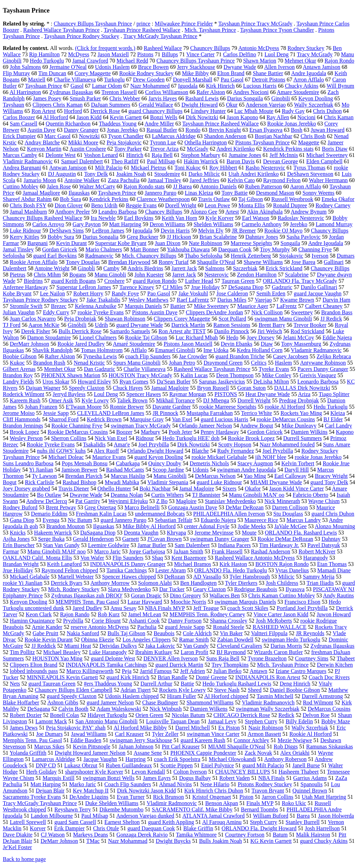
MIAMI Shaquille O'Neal (237, 747)
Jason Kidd (89, 117)
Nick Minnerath (282, 501)
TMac (93, 841)
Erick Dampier (19, 136)
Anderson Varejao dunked (145, 816)
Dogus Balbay (195, 778)
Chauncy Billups (330, 231)
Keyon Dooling (316, 98)
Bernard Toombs (260, 809)
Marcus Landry (303, 520)
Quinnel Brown (310, 791)
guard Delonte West (113, 658)
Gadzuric (282, 287)
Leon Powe (217, 205)
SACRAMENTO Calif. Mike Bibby (192, 809)
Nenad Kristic (89, 363)
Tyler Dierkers (241, 583)
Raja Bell (162, 155)
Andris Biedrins (145, 268)
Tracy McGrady (315, 54)
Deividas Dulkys (118, 646)
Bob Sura (71, 199)
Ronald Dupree (290, 205)
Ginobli (87, 268)
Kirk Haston (233, 564)
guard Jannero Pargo (124, 520)
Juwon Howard (334, 614)
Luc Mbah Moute (254, 111)
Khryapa (176, 533)
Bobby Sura (61, 237)
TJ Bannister (206, 495)
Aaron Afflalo (306, 186)
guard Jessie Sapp (185, 627)
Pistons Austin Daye (155, 312)
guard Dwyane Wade (139, 325)
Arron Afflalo (309, 80)
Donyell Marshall (193, 80)
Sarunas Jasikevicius (222, 382)
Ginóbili (77, 325)
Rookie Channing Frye (77, 426)
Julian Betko (227, 671)
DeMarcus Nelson (215, 476)
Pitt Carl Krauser (181, 747)
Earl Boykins (139, 218)
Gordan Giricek (59, 249)
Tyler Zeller (165, 734)
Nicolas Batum (188, 715)
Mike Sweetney (212, 306)
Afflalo (139, 350)
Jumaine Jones (245, 155)
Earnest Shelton (122, 822)
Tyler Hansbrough (250, 577)
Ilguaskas (103, 526)
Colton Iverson (190, 772)
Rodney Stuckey (306, 48)
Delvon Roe (316, 715)
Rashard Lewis (202, 98)
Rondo (193, 130)
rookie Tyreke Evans (101, 312)
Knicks (18, 533)
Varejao (263, 300)
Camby (111, 268)
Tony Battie (234, 193)
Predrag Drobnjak (299, 400)
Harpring (136, 759)
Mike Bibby (195, 73)
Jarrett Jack (184, 268)
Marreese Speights (252, 243)
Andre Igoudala (325, 243)
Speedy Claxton (87, 388)
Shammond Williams (210, 702)
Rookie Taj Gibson (146, 338)
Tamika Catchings (127, 570)
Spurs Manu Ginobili (137, 363)
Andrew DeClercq (47, 501)
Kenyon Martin (44, 149)
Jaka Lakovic (160, 646)
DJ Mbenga (216, 400)
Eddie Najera (337, 338)
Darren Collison (290, 507)
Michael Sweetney (327, 155)
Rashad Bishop (79, 482)
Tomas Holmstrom (102, 350)
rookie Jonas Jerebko (318, 457)
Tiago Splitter (334, 394)
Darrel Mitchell (192, 728)
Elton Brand (231, 73)
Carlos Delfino (240, 54)
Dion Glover (69, 205)
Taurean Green (238, 281)
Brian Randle (173, 677)
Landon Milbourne (52, 816)
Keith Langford (65, 564)
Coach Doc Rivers (329, 677)
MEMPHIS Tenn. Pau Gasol (87, 602)
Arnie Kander (47, 627)
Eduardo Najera (218, 520)
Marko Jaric (83, 784)
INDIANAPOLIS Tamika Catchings (106, 665)
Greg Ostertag (100, 507)
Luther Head (199, 281)
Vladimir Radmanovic (28, 161)
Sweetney (302, 312)
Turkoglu (114, 80)
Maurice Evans (109, 457)
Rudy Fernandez (235, 451)
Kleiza (338, 413)
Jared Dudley (87, 608)
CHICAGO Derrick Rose (242, 715)
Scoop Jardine (168, 470)
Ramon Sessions (232, 325)
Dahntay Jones (262, 237)
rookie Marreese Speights (228, 407)
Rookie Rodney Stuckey (146, 73)
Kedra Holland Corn (260, 350)
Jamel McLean (145, 614)
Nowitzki (89, 136)
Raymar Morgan (188, 394)
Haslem (283, 363)
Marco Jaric (107, 551)
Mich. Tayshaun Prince (210, 30)
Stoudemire (167, 174)
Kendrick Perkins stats (288, 149)
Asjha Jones (16, 539)
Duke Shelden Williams (112, 803)
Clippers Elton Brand (34, 665)
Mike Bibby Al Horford (149, 526)
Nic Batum (80, 520)
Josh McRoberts (274, 621)
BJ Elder (333, 419)
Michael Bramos (193, 564)
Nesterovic (216, 275)
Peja (127, 671)
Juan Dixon (168, 243)
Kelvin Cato (241, 180)
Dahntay (331, 539)
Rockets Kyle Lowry (182, 690)
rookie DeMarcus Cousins (286, 419)
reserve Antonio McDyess (100, 627)
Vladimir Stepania (168, 482)
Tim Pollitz (22, 652)
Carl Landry (338, 426)
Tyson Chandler (126, 136)
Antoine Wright (52, 268)
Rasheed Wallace (163, 48)
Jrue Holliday (18, 570)
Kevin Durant (72, 243)
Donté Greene (211, 677)
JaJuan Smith (188, 551)
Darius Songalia (101, 237)
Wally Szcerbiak (310, 728)
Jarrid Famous (156, 671)
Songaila (290, 243)
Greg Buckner (143, 237)
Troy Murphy (275, 249)
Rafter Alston (60, 356)
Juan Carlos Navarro (33, 319)
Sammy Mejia (318, 577)
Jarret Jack (184, 275)
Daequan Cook (235, 249)
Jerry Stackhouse (196, 67)
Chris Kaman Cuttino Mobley (282, 596)
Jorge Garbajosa (147, 551)
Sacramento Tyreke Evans (32, 797)
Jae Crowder (193, 356)
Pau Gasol (232, 80)
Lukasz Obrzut (81, 765)
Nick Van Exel (111, 438)
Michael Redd (132, 61)
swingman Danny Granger (220, 539)
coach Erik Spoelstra (177, 759)
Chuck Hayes (128, 388)
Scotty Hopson (235, 444)
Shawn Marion (260, 61)
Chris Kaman (339, 117)
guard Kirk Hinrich (128, 677)
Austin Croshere (88, 149)
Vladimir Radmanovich (268, 702)
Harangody (316, 558)
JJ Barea (182, 186)
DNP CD (46, 765)
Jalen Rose (59, 186)
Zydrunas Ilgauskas (71, 92)
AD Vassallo (207, 577)
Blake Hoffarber (21, 702)
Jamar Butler (152, 545)
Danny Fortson (185, 621)
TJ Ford (12, 325)
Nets (15, 684)
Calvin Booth (73, 709)
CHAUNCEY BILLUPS (242, 772)
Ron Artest (44, 111)
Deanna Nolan (127, 495)
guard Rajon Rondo (155, 281)
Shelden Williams (213, 224)
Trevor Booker (310, 325)
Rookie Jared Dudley (81, 344)
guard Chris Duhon (333, 514)
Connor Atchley (251, 740)
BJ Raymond (231, 652)
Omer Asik (61, 400)
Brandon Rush (49, 363)
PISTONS (226, 394)
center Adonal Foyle (207, 526)
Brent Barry (272, 325)
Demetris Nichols (209, 463)
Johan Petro (182, 363)
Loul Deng (106, 394)
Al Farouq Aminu (222, 822)
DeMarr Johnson (59, 841)
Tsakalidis (94, 444)
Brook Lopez (24, 432)
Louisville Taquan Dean (173, 721)
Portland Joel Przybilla (302, 608)
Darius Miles (232, 300)
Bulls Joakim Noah (220, 841)
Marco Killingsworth (90, 671)
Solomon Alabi (155, 583)
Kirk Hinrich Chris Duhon (214, 791)
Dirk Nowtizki (194, 444)
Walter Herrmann (328, 180)
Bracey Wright (331, 476)
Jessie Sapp (56, 413)
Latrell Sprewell (28, 822)
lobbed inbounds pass (34, 671)
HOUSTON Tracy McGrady (141, 375)
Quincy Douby (165, 463)
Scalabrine (297, 275)
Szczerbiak (245, 268)
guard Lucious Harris (224, 419)
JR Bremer (244, 231)
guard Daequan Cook (151, 828)
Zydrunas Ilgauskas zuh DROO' (87, 596)
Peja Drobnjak (80, 319)
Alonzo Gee (204, 212)
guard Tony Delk (329, 482)
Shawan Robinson (125, 319)
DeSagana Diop (246, 287)
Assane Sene (148, 753)
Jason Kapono (242, 117)
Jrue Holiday (205, 287)
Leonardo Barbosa (318, 382)
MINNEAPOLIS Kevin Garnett (63, 677)
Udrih (101, 325)
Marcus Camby (20, 155)
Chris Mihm (47, 275)
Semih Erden (271, 293)
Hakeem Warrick (53, 533)
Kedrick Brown (104, 419)
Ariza (304, 394)
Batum (280, 835)
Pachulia (147, 627)
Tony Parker (128, 149)
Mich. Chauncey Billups (149, 256)
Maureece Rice (261, 520)
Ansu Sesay (123, 608)
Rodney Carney (333, 205)
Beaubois (164, 633)
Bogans (78, 275)
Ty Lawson (44, 476)
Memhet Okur (60, 369)
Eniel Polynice (217, 765)
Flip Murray (16, 73)
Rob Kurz (109, 614)
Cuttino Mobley (21, 186)
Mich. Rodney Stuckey (74, 589)
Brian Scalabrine (218, 237)
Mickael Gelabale (30, 577)
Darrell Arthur (156, 684)
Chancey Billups (164, 212)
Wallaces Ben (225, 596)
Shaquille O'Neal (216, 262)
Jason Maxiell (113, 54)
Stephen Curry (261, 721)
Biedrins (33, 281)
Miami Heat (78, 646)
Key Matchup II (91, 791)
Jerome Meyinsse (214, 533)
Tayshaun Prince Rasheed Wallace (142, 30)
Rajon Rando (75, 614)
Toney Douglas (83, 262)
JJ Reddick (44, 646)
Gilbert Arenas (19, 369)
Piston (246, 797)
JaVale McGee (290, 526)
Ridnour (145, 438)
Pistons (145, 54)
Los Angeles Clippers (147, 640)
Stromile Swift (26, 306)
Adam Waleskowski (119, 709)
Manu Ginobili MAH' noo (56, 551)
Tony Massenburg (301, 344)
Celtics (259, 363)
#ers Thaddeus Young (108, 684)
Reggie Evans (141, 205)
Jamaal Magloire (170, 388)
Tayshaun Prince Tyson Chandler (277, 30)
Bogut (10, 482)
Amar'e (122, 444)
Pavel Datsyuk (324, 545)
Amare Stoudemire (298, 92)
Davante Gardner (172, 407)
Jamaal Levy (222, 721)
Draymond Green (223, 363)
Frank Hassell (227, 551)
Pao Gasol (159, 293)
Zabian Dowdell (235, 640)
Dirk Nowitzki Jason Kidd (146, 791)
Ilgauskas (79, 193)
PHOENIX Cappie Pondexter (203, 753)
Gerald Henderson (94, 539)
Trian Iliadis (320, 583)
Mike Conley (277, 375)
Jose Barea (303, 262)
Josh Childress (282, 583)
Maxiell (37, 80)
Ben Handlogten (198, 583)
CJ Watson (53, 835)
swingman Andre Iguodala (247, 470)
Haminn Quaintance (32, 621)
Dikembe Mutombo (121, 809)
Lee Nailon (52, 293)
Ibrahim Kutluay (154, 652)
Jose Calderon (232, 293)
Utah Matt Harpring (324, 797)
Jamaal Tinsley (165, 180)
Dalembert (15, 268)
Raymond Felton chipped (70, 570)
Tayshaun (13, 105)
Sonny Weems (318, 193)
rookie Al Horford (285, 407)
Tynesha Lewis (100, 356)
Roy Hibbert (223, 168)
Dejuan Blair (50, 791)
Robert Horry (88, 293)
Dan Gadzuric (99, 369)
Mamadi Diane (334, 570)
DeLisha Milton (271, 382)
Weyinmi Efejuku (128, 501)
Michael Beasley (62, 652)
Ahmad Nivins (176, 784)
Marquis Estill (59, 778)
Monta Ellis (252, 205)
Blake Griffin (198, 828)
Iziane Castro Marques (301, 671)
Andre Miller (159, 124)
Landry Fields (18, 382)
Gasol (77, 86)
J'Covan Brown (164, 539)
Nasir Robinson (266, 728)
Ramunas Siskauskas (330, 747)
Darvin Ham (337, 300)
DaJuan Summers (110, 105)
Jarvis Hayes (163, 98)
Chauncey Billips (330, 268)
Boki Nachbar (155, 489)
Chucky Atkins (302, 86)
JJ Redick (331, 319)
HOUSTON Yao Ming (57, 658)
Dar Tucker (172, 589)
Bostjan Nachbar (274, 136)
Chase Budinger (160, 702)
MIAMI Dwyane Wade (276, 482)
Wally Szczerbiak (314, 105)
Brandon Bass (337, 312)
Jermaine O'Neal (68, 67)
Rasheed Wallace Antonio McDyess (255, 558)
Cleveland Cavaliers (240, 646)
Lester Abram (171, 570)
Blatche (200, 451)
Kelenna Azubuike (96, 306)
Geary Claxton (209, 589)
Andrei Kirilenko (236, 149)
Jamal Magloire (196, 489)
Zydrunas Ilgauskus (332, 646)
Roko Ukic (294, 803)
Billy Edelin (299, 721)
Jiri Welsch (270, 331)
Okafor (253, 489)
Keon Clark (39, 614)
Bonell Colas (65, 715)
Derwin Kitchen (335, 665)
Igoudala (143, 231)
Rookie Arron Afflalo (34, 262)
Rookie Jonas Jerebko (292, 124)
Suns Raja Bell (223, 658)
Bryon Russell (213, 388)
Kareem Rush (25, 400)
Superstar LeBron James (84, 287)
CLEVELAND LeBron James (110, 413)
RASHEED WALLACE (280, 627)
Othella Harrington (205, 142)
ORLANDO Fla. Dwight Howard (259, 828)
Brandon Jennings (23, 426)
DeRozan (175, 577)
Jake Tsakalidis (103, 300)
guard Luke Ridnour (219, 482)
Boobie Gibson (20, 356)
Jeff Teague (206, 608)
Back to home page (24, 859)
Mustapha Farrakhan (210, 413)
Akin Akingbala (265, 212)
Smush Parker (85, 98)
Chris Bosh (313, 136)
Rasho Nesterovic (265, 168)
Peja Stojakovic (124, 142)
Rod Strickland (307, 331)
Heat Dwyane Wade (268, 394)
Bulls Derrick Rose (80, 331)
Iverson (320, 256)
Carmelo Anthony (262, 224)
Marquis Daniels (143, 306)
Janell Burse (306, 765)
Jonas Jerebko (123, 130)
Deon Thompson (235, 375)
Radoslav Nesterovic (301, 218)
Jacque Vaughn (100, 759)
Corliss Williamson (167, 92)
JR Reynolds (310, 633)
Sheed (255, 690)
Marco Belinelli (142, 507)
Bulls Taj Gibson (127, 633)
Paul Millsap (161, 161)
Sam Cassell (24, 124)
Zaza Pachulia (124, 180)
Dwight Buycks (173, 841)
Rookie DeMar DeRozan (285, 539)
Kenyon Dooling (28, 602)
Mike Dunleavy (299, 426)
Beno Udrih (104, 205)
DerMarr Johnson (29, 344)
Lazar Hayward (145, 602)
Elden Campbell (324, 161)
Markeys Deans (91, 835)
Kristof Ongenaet (212, 797)
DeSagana (39, 709)
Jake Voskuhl (193, 293)
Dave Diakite (18, 835)
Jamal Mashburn (28, 212)
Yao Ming (255, 476)
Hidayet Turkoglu (107, 715)
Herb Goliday (42, 772)
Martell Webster (76, 577)
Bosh (297, 130)
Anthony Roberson (285, 759)
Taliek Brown (132, 400)
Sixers (229, 489)
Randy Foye (126, 293)
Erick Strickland (284, 268)
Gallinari (334, 262)
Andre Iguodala (309, 73)
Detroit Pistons (268, 80)
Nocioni (307, 117)
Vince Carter (201, 54)
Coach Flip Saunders (128, 784)
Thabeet (346, 658)
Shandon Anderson (225, 136)
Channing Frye (315, 249)
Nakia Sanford (83, 633)
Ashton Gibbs (63, 702)
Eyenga (51, 520)
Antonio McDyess (259, 48)
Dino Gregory (185, 596)
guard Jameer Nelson (110, 702)
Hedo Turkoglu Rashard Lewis (237, 684)
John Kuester (149, 275)
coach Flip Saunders (148, 356)
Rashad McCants (125, 470)
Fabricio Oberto (310, 495)
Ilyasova (295, 589)
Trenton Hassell (119, 92)
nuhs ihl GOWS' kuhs (61, 451)
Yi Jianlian (41, 470)
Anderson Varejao (266, 105)
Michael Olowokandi (232, 759)
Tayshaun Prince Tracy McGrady (255, 24)
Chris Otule (106, 828)
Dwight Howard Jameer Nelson (90, 753)
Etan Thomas (332, 564)
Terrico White (256, 413)
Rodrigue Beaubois (256, 589)
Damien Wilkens (209, 709)
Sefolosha (14, 256)
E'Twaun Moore (84, 407)
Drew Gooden (149, 80)
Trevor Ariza (164, 149)
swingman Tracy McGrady (141, 426)
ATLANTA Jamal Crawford (213, 816)
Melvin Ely (211, 231)
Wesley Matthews (149, 300)
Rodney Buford (20, 507)
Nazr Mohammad (128, 841)
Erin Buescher (19, 545)
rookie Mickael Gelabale (219, 457)
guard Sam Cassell (75, 822)
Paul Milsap (95, 816)
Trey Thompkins (230, 665)
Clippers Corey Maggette (182, 319)
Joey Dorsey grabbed (26, 489)
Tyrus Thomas (309, 168)
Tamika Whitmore (196, 835)
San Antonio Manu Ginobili (107, 721)
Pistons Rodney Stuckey (265, 784)
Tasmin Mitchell (275, 696)
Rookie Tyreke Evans (51, 444)
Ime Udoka (216, 350)
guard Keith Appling (171, 822)
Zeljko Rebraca (334, 356)
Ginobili (281, 98)
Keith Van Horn (180, 218)
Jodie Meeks (252, 526)
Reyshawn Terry (73, 809)
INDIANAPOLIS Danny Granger (128, 564)
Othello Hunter (114, 489)
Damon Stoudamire (49, 338)
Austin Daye (41, 130)
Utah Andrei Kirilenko (253, 174)
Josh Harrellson (322, 828)
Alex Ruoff (106, 451)
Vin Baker (231, 633)
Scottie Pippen (176, 765)
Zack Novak (259, 753)
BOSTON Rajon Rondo (282, 564)
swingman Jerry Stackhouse (141, 740)
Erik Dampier (70, 828)
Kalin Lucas (194, 375)
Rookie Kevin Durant (49, 640)
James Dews (24, 728)
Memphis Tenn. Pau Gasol (32, 740)
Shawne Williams (263, 262)
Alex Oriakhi (295, 753)
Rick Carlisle (40, 482)
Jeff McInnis (284, 155)
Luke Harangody (108, 652)
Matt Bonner (145, 249)
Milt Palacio (109, 168)
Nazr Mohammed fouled (287, 444)
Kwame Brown (297, 300)
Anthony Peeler (72, 212)
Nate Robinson (206, 243)
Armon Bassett (264, 734)
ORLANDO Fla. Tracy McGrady (300, 281)
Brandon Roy (18, 375)
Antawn (259, 671)
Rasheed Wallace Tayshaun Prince (61, 30)
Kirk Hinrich (220, 86)
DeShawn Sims (66, 231)
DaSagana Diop (98, 533)
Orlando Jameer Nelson (205, 426)
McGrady (198, 149)
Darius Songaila (245, 98)
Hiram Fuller (182, 696)
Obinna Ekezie (98, 640)
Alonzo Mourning (335, 526)
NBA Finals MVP (165, 608)
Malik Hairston (313, 835)
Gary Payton (87, 224)
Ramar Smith (194, 640)
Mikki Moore (83, 142)
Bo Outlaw (49, 495)
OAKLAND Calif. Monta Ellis (37, 558)
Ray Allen (278, 117)
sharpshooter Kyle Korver (94, 772)
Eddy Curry (56, 312)
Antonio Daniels (218, 186)
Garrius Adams (310, 778)
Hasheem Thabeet (299, 772)
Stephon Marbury (201, 155)
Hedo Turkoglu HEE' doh (191, 438)
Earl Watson (256, 218)
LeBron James (108, 231)
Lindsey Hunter (208, 111)
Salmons (215, 268)
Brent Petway (61, 507)
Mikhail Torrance (175, 400)
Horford (73, 111)
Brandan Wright (21, 564)
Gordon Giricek (265, 432)
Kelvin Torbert (298, 463)
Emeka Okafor (338, 199)
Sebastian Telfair (174, 520)
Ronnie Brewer (127, 407)
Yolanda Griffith (28, 753)
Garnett (130, 539)
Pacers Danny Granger (323, 369)
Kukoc (17, 363)
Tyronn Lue (163, 142)
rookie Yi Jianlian (23, 583)
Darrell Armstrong (322, 696)
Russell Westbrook (292, 199)
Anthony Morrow (110, 583)
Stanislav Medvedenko (230, 501)
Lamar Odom (107, 86)
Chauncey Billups (210, 48)
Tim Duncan (52, 73)
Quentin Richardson (68, 124)
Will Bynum (340, 86)
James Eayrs (157, 778)
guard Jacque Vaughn (318, 293)
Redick (286, 715)
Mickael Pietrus (148, 168)
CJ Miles (173, 287)
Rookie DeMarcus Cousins (78, 432)
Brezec (59, 306)
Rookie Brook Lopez (251, 438)
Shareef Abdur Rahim (27, 199)
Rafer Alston (211, 92)
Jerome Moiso (19, 413)
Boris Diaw (335, 149)
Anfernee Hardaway (25, 287)
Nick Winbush (166, 709)
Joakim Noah (131, 174)
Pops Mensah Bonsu (85, 463)
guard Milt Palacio (263, 765)
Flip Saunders (128, 558)
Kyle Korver (220, 218)
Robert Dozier (26, 715)
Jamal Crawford (90, 61)
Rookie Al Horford (311, 734)
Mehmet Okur (300, 61)
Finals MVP (260, 803)
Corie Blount (106, 621)
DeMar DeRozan (245, 507)
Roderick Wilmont (24, 394)
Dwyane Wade (240, 67)
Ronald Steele (228, 627)
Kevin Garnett (126, 117)
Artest (232, 212)
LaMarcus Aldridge (174, 136)
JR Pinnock (165, 413)
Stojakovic (291, 256)
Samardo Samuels (130, 331)
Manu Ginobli (110, 275)
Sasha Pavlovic (303, 237)
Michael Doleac (66, 457)
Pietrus (17, 275)
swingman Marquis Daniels (245, 602)
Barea (303, 816)
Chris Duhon (327, 111)
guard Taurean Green (52, 684)
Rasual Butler (162, 130)
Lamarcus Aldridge (54, 759)
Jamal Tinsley (18, 249)
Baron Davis (241, 161)
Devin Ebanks (236, 344)
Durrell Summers (303, 438)
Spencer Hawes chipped (129, 577)
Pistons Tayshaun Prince (263, 142)
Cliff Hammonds (22, 419)
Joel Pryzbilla (278, 451)
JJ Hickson (179, 237)
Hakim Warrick (201, 161)
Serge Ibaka (51, 539)
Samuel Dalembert (82, 161)
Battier (178, 306)
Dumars (346, 256)
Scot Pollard (232, 319)
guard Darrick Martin (179, 665)
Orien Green (150, 715)
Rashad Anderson (271, 551)
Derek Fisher (35, 331)
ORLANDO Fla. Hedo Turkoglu (230, 570)
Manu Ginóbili (170, 476)
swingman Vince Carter (213, 734)
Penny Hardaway (220, 432)
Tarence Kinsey (137, 287)
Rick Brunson (169, 797)
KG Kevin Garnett (271, 841)
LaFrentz (287, 306)
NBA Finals (272, 778)
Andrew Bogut (257, 426)
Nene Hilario (215, 784)
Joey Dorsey (261, 338)
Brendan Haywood (129, 262)
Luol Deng (277, 54)
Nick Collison (267, 312)
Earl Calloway (291, 476)
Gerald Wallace (156, 105)
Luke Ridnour (25, 231)
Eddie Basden (86, 740)
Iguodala (188, 86)
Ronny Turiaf (174, 262)
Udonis (200, 470)
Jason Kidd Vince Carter (296, 489)
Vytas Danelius (292, 570)
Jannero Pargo (161, 193)
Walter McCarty (97, 186)
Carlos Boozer (19, 117)
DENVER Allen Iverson (171, 658)
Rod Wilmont (318, 702)
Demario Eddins (49, 514)
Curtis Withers (168, 495)
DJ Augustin (62, 174)
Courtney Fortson (245, 835)
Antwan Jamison (68, 168)
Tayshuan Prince (44, 86)
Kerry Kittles (24, 237)
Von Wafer (92, 558)
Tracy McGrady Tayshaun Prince (160, 36)
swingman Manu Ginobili (283, 319)
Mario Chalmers (103, 249)
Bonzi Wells (164, 117)
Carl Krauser (129, 734)
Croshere (114, 281)
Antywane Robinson (323, 363)
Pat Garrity (88, 501)
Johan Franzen (41, 407)
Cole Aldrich (197, 633)
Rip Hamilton (44, 54)
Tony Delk (96, 174)
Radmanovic (99, 256)
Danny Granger (81, 130)
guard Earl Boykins (55, 256)
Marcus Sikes (49, 747)
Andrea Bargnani (22, 168)
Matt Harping (46, 784)
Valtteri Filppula (269, 633)
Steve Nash (227, 690)
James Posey (47, 98)
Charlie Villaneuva (144, 369)
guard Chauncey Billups (155, 111)
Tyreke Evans (274, 369)
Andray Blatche (42, 142)
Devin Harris (175, 231)
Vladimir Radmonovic (172, 803)
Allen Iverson (279, 67)
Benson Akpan (222, 803)
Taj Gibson (251, 199)
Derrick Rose (105, 111)
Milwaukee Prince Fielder (184, 24)
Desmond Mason (275, 193)
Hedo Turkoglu (47, 61)
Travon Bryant (268, 791)
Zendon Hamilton (257, 275)
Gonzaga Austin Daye (193, 507)
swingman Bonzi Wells (109, 778)
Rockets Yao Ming (301, 413)
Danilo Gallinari (319, 287)
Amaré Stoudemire (134, 344)
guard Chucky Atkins (324, 841)
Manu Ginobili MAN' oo (256, 495)
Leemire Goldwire (109, 545)
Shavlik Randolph (52, 350)
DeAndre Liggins (89, 797)
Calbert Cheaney (324, 306)
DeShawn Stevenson (310, 174)
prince (143, 24)
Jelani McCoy (298, 338)
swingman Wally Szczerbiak (268, 709)
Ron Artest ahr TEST (182, 331)
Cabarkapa (128, 463)
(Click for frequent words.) (105, 48)
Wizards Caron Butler (278, 652)
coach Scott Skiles (248, 608)
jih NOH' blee (271, 457)
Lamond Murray (334, 224)
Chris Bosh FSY (28, 205)
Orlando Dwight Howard (155, 451)
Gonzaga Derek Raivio (142, 835)
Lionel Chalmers (98, 338)
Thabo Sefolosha (203, 256)
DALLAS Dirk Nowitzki (302, 388)
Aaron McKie (44, 325)
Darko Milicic (204, 174)
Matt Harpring (125, 224)
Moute (249, 533)
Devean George (280, 161)
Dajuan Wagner (43, 388)
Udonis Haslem (112, 67)
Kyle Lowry (95, 400)
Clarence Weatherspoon (163, 199)
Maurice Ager (253, 306)
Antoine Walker (82, 180)
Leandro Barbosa (117, 212)
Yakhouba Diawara (188, 249)
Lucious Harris (260, 86)
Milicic (286, 577)
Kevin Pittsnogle (91, 747)
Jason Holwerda (336, 816)
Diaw (267, 344)
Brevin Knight (225, 130)
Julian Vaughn (19, 312)
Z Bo (162, 501)
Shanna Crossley (228, 621)
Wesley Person (26, 438)
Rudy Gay (293, 111)
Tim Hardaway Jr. (279, 545)
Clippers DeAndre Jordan (215, 312)
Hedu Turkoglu (331, 407)
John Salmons (25, 67)
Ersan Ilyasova (266, 130)
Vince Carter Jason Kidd (281, 614)
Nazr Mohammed (150, 86)
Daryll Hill (297, 470)
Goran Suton (252, 388)
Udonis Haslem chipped (132, 696)
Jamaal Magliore (41, 193)
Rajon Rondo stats (144, 186)
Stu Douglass (288, 514)
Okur (232, 105)
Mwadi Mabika (122, 482)
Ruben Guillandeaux (129, 765)
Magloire (186, 501)
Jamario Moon (40, 180)
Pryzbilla (73, 621)
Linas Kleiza (199, 193)
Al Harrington (25, 92)
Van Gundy (196, 646)
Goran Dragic (146, 596)
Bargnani (37, 243)
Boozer (124, 432)
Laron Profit (195, 652)
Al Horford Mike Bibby (140, 728)
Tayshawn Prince (117, 193)
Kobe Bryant (17, 293)
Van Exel (182, 419)
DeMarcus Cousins (329, 709)
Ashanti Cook (144, 621)
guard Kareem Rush (203, 740)
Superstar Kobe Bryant (121, 243)
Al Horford (56, 117)
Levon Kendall (148, 772)
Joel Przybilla (154, 444)
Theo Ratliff (125, 161)
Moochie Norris (188, 602)
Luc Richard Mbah (197, 338)
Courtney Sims (312, 658)
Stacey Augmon (255, 463)
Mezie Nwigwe (295, 740)
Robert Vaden (234, 778)
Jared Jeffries (204, 180)
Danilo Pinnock (231, 331)
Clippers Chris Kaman (58, 105)
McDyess (79, 54)
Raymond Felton (282, 180)
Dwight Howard (200, 105)
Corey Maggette (93, 73)
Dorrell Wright (254, 400)
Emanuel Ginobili (175, 350)
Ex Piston (229, 728)
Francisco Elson (303, 602)
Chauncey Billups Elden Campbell (74, 690)
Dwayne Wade (86, 495)
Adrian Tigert (135, 690)
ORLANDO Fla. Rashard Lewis (301, 533)
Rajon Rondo (339, 61)
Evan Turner (131, 797)
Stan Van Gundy (61, 545)
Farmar (11, 551)
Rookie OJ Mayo (283, 231)
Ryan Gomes (134, 382)
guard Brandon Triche (240, 356)
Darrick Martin (188, 325)
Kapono (345, 432)
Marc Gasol (58, 136)
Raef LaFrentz (193, 300)
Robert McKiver (317, 551)
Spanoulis (311, 784)
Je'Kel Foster (17, 847)
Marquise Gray (147, 419)
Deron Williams (167, 224)
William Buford (270, 816)
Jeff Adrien (192, 671)
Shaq (157, 558)
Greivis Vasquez (318, 375)
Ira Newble (103, 218)
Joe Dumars (49, 734)
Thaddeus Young (118, 124)
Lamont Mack (51, 721)
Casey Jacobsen (291, 356)
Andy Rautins (338, 596)
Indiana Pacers (235, 545)
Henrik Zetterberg (251, 256)
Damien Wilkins (309, 432)
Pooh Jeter (181, 432)
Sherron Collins (69, 438)
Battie (187, 684)
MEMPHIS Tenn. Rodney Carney (207, 614)
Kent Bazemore (189, 558)
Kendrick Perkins (109, 199)
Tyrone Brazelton (267, 658)
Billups (170, 54)
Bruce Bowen (153, 67)
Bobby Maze (336, 721)
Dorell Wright (181, 205)
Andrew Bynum (309, 212)
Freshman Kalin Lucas (101, 514)
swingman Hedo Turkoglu (291, 640)
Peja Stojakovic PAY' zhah (76, 728)
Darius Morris (286, 646)
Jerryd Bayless (69, 394)
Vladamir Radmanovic (316, 350)
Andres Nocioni (251, 92)
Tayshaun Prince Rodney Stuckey (82, 36)
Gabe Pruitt (45, 633)
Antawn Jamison (321, 67)
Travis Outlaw (214, 199)
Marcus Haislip (128, 476)
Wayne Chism (324, 501)
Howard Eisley (94, 382)
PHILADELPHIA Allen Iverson (229, 514)
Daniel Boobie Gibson (295, 690)
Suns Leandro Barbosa (28, 463)
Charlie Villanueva (75, 80)
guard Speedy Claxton (72, 696)
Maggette (309, 142)
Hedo (232, 338)
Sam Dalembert (192, 545)
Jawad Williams (89, 734)
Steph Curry (264, 822)
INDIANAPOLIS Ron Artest (268, 677)
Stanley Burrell (303, 822)
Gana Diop (22, 520)
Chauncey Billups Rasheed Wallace (42, 218)
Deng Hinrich (295, 684)
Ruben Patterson (263, 186)
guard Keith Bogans (73, 281)
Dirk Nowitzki (202, 117)
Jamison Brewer (80, 470)
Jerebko (299, 224)
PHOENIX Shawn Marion (71, 375)
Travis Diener (74, 489)
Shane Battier (268, 73)
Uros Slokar (56, 382)
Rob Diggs (286, 747)
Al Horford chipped (226, 696)
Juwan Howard (328, 130)
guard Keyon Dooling (159, 457)
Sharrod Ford (64, 419)
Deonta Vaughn (141, 533)
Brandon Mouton (65, 526)
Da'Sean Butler (174, 382)
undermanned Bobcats (160, 514)
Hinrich (135, 155)
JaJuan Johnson (136, 747)
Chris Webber (125, 98)
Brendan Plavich (84, 476)
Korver (38, 828)
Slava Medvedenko (129, 589)
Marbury (151, 432)
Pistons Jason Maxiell (188, 344)
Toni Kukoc (188, 168)
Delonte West (60, 155)
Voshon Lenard (101, 155)
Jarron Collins (278, 797)
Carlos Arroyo (48, 224)
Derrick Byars (66, 583)
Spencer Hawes (144, 394)
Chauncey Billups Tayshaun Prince (93, 24)
